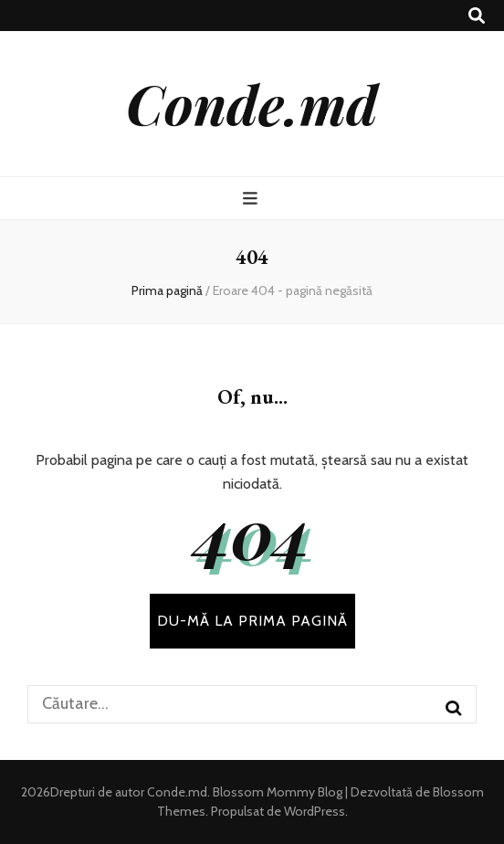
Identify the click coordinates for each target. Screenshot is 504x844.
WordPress (315, 811)
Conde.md (252, 103)
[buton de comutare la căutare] (477, 16)
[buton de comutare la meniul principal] (252, 199)
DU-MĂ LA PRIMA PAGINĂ (252, 621)
